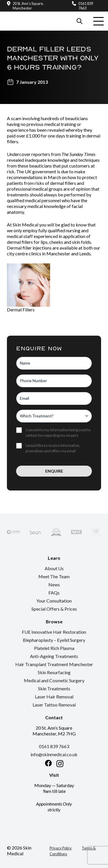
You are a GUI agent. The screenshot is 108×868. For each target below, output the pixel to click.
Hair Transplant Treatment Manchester (54, 664)
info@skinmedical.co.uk (54, 754)
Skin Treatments (54, 688)
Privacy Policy (61, 848)
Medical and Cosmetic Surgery (54, 680)
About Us (54, 568)
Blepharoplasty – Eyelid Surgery (54, 640)
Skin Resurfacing (54, 672)
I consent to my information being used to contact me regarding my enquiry (58, 433)
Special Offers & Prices (54, 609)
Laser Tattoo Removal (54, 705)
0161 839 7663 (86, 6)
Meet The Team (54, 576)
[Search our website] (79, 21)
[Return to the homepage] (26, 15)
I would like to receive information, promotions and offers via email (53, 448)
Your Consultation (54, 601)
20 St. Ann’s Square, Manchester (28, 6)
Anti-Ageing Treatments (54, 656)
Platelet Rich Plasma (54, 648)
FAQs (54, 593)
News (54, 584)
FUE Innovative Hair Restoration (54, 632)
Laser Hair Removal (54, 697)
